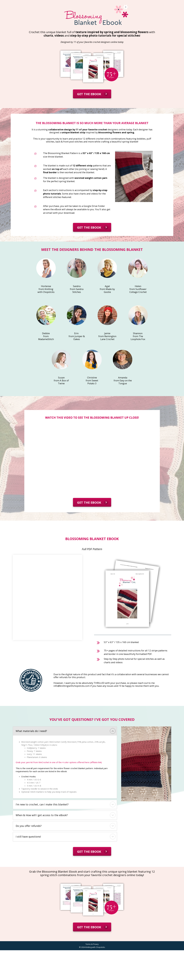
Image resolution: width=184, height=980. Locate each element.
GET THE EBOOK (93, 94)
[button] (113, 731)
